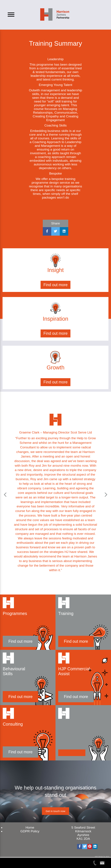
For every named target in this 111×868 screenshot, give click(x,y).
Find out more (55, 285)
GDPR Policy (30, 831)
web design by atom (102, 856)
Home (30, 827)
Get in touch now (55, 811)
